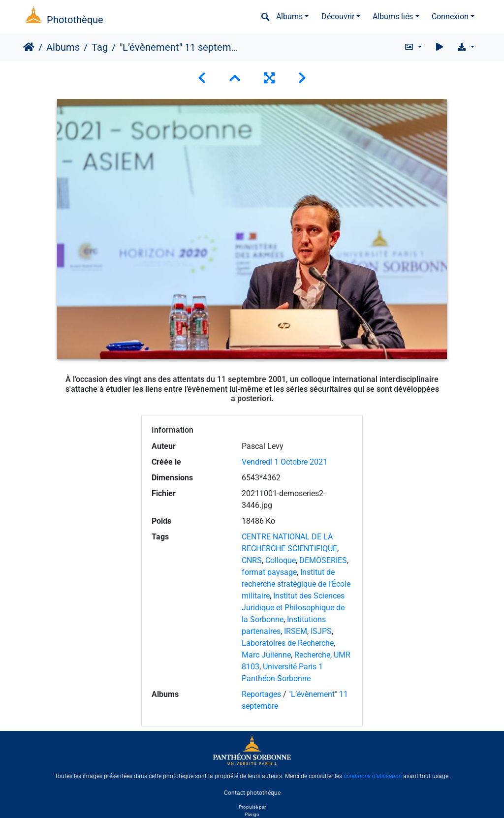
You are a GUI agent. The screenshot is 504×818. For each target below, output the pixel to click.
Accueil (29, 47)
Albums (289, 16)
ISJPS (321, 631)
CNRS (252, 560)
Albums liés (393, 16)
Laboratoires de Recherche (288, 643)
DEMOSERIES (323, 560)
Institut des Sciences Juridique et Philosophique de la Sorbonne (293, 608)
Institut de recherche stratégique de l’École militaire (296, 584)
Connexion (450, 16)
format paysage (269, 572)
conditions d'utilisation (373, 776)
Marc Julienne (266, 655)
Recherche (312, 655)
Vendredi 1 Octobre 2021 (284, 462)
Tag (100, 47)
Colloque (281, 560)
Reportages (261, 694)
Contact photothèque (252, 793)
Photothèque (75, 20)
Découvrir (338, 16)
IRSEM (296, 631)
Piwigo (252, 814)
